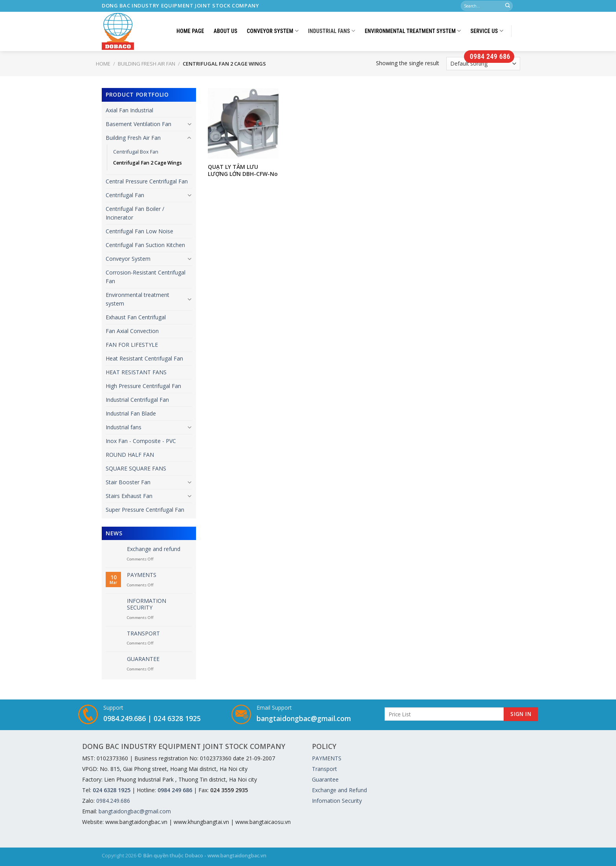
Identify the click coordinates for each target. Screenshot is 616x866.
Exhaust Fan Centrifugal (136, 317)
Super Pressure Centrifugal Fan (145, 510)
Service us (487, 31)
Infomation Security (337, 801)
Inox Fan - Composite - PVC (141, 441)
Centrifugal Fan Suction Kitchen (145, 245)
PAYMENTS (142, 575)
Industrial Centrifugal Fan (137, 400)
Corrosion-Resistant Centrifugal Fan (146, 277)
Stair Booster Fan (128, 482)
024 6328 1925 (177, 718)
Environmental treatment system (413, 31)
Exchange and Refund (339, 790)
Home (103, 64)
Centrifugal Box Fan (136, 152)
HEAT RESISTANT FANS (136, 372)
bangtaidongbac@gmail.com (304, 718)
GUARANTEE (143, 659)
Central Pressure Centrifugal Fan (147, 181)
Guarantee (325, 779)
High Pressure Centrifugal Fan (143, 386)
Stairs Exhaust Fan (129, 496)
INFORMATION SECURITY (147, 604)
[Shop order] (483, 64)
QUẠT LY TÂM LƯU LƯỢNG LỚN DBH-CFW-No (243, 170)
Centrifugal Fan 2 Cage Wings (148, 163)
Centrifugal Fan (125, 195)
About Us (226, 31)
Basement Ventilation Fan (138, 124)
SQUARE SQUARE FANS (136, 468)
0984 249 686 (489, 57)
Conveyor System (273, 31)
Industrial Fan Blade (131, 413)
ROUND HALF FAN (130, 455)
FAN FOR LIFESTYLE (132, 345)
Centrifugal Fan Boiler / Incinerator (135, 213)
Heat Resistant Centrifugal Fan (144, 358)
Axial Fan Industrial (129, 110)
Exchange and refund (154, 549)
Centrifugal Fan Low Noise (139, 231)
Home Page (190, 31)
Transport (324, 769)
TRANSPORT (143, 634)
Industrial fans (332, 31)
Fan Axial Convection (132, 331)
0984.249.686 (125, 718)
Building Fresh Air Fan (147, 64)
